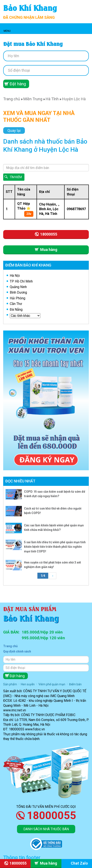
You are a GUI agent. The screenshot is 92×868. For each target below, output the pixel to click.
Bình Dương (18, 292)
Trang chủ (12, 99)
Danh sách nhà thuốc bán (46, 829)
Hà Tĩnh (52, 99)
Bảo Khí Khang (30, 7)
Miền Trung (33, 99)
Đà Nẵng (16, 309)
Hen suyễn (28, 684)
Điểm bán (75, 684)
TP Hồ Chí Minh (21, 281)
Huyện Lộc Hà (74, 99)
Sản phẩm (10, 684)
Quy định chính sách (17, 651)
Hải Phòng (18, 298)
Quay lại (14, 130)
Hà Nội (15, 276)
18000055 (51, 816)
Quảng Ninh (18, 287)
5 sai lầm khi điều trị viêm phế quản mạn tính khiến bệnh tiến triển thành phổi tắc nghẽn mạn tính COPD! (55, 547)
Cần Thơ (16, 304)
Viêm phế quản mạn (52, 684)
